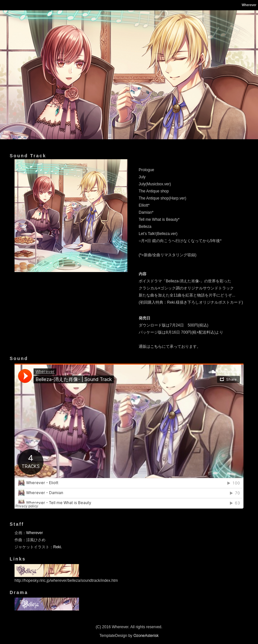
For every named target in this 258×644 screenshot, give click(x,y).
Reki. (58, 547)
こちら (156, 346)
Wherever (35, 533)
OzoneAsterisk (146, 636)
